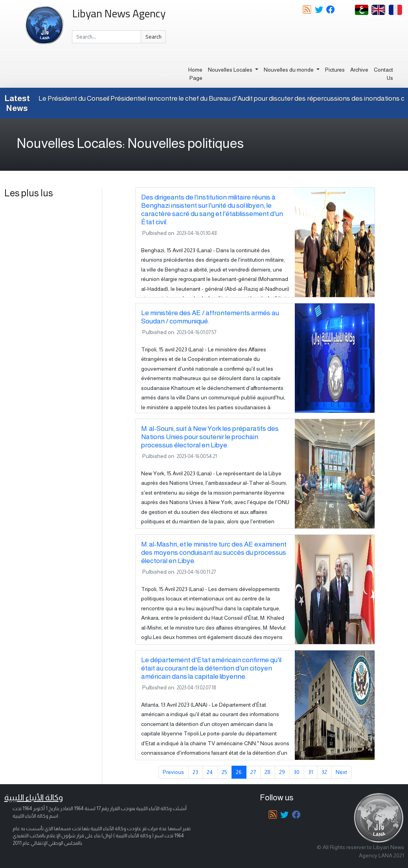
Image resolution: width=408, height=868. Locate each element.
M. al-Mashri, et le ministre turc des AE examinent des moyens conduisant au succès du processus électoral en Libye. (214, 552)
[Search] (107, 37)
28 (267, 772)
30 (297, 772)
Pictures (335, 70)
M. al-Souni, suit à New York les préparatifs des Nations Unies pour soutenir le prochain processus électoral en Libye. (210, 437)
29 (282, 772)
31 (311, 772)
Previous (173, 772)
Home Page (195, 74)
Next (341, 772)
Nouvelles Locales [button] (231, 70)
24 (210, 772)
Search (153, 37)
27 (253, 772)
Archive (359, 70)
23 (195, 772)
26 (239, 772)
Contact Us (383, 74)
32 (324, 772)
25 (224, 772)
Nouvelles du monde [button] (289, 70)
